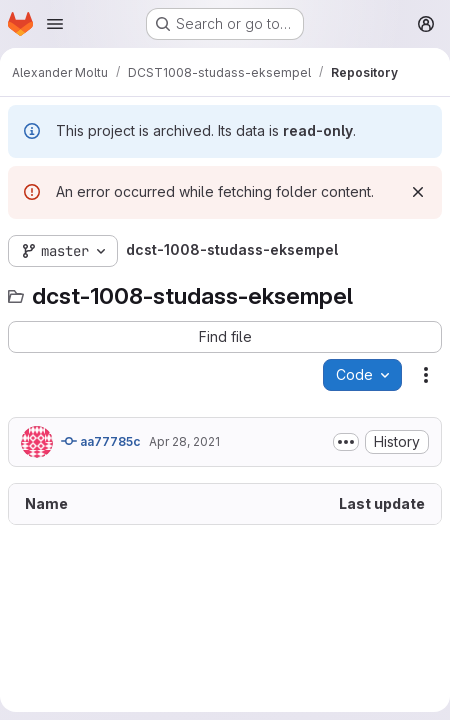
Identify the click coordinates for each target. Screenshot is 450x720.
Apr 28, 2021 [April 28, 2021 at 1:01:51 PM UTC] (184, 441)
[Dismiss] (418, 192)
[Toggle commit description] (346, 442)
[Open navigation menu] (55, 24)
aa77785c (101, 441)
